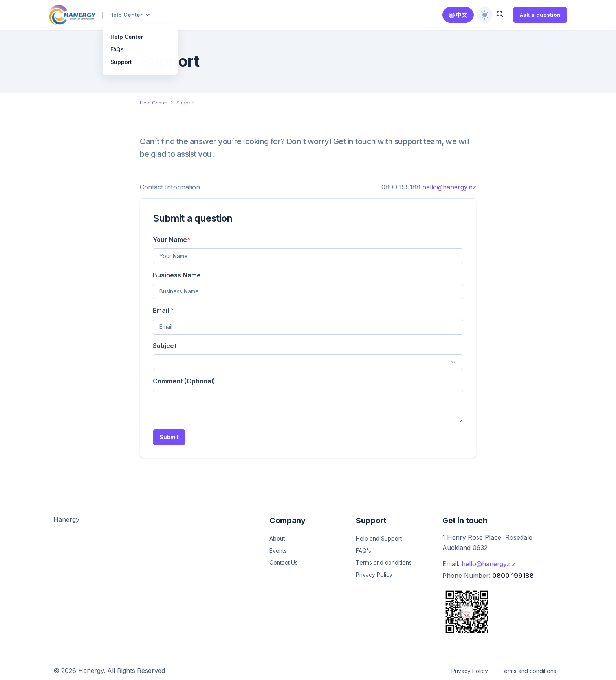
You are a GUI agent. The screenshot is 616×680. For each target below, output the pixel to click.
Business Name (177, 275)
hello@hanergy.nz (449, 187)
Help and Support (379, 538)
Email (163, 310)
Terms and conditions (384, 562)
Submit (169, 437)
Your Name (172, 240)
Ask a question (540, 15)
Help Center (126, 15)
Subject (165, 346)
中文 (458, 15)
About (277, 538)
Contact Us (284, 562)
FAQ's (364, 551)
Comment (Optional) (184, 381)
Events (278, 551)
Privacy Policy (374, 575)
